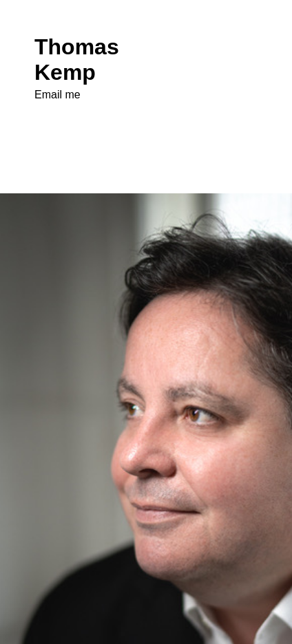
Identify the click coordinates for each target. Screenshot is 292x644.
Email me (58, 95)
